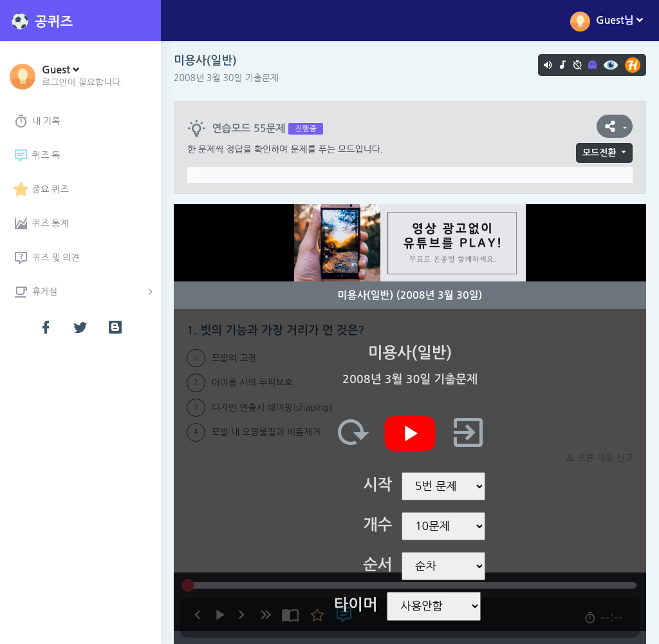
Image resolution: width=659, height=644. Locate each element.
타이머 (356, 605)
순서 (377, 565)
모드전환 (599, 153)
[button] (83, 75)
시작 (377, 485)
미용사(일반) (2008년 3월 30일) (410, 295)
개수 (377, 525)
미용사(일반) (205, 61)
